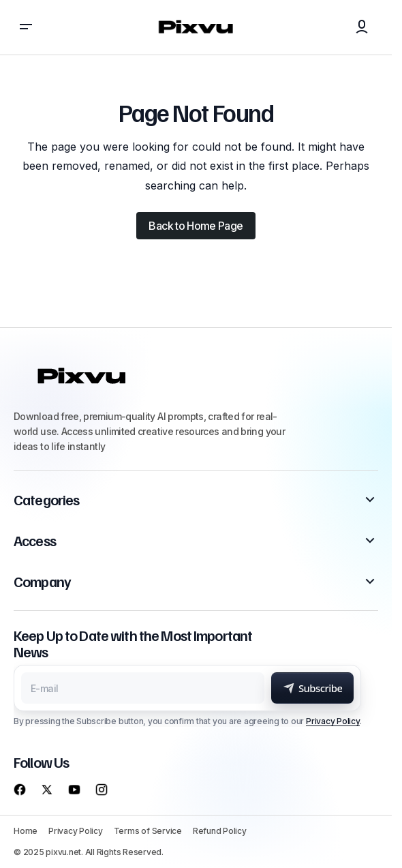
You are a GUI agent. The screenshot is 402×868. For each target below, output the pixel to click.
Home (26, 831)
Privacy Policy (333, 721)
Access (35, 541)
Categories (46, 500)
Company (42, 582)
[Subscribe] (313, 688)
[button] (26, 27)
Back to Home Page (196, 226)
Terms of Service (148, 831)
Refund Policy (220, 831)
